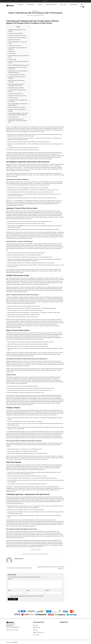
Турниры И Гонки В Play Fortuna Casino (17, 35)
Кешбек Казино (12, 51)
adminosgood (41, 15)
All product (21, 5)
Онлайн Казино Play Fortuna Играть (16, 88)
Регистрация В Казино (13, 98)
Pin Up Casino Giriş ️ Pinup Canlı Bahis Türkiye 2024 (19, 568)
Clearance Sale (30, 5)
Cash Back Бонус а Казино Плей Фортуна (17, 38)
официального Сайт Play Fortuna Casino (17, 96)
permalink (46, 554)
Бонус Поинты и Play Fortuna (15, 46)
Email (28, 590)
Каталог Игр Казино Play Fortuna (16, 94)
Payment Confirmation (52, 5)
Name (9, 590)
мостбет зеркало (26, 171)
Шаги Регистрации (12, 59)
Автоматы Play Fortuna (13, 117)
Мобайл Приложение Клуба (14, 40)
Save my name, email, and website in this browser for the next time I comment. (27, 596)
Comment (10, 579)
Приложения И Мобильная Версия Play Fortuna (19, 65)
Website (47, 590)
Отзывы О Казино (12, 53)
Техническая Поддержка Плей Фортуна (17, 75)
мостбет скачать (28, 219)
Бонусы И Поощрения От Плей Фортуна (17, 107)
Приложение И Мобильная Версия (16, 33)
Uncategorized (35, 11)
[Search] (81, 5)
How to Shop (63, 5)
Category (40, 5)
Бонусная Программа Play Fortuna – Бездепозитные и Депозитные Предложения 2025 (17, 121)
